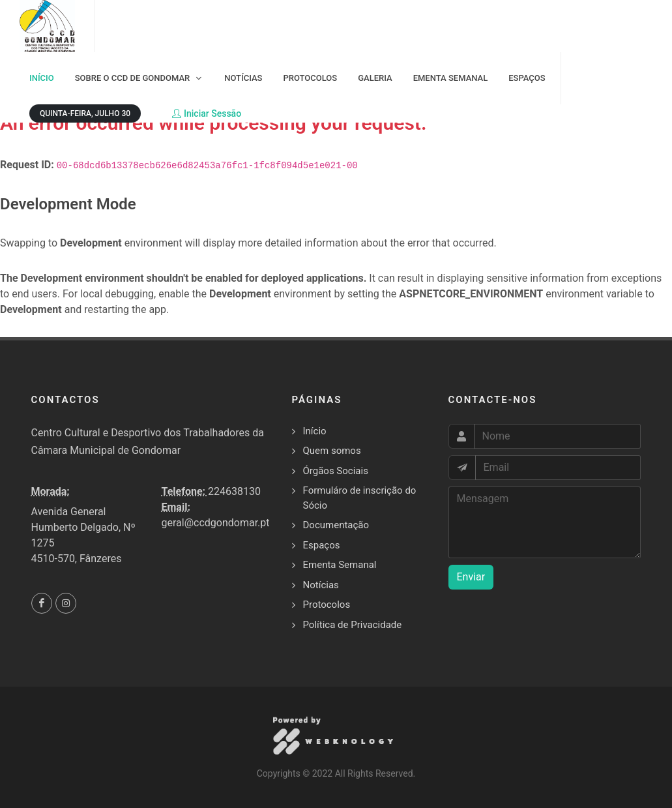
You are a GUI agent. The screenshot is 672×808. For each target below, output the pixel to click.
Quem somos (332, 451)
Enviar (471, 577)
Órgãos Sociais (336, 471)
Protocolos (327, 605)
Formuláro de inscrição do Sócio (360, 498)
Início (315, 431)
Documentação (336, 525)
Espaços (322, 545)
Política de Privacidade (353, 625)
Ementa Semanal (340, 565)
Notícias (321, 585)
